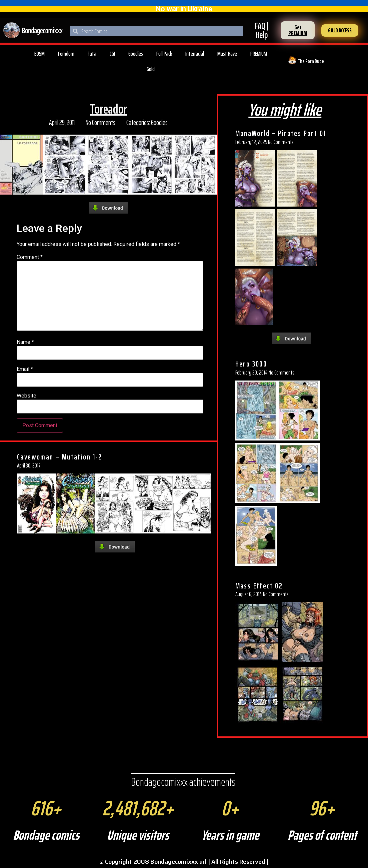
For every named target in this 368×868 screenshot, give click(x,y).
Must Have (227, 54)
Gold (151, 69)
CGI (112, 54)
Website (26, 396)
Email (25, 369)
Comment (30, 257)
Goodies (136, 54)
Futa (92, 54)
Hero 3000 (251, 364)
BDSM (39, 54)
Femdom (66, 54)
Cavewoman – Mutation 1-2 (60, 457)
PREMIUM (259, 54)
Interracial (195, 54)
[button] (298, 30)
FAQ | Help (262, 30)
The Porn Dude (311, 61)
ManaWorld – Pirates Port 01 (281, 133)
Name (25, 342)
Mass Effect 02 (259, 586)
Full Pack (164, 54)
